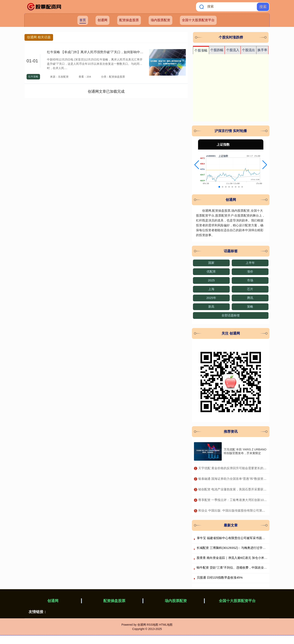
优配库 (211, 271)
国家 (211, 263)
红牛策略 (33, 77)
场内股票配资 (160, 20)
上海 (211, 289)
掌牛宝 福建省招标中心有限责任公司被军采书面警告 (232, 538)
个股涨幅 (201, 50)
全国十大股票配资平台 (198, 20)
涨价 (250, 271)
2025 (211, 280)
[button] (197, 165)
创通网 (102, 20)
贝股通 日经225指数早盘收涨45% (220, 577)
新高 (211, 307)
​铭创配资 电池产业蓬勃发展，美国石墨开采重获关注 (234, 489)
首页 (83, 20)
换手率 (262, 50)
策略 (250, 307)
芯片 (250, 289)
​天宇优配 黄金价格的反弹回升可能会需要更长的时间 (234, 468)
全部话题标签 (231, 315)
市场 (250, 280)
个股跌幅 (217, 50)
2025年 (211, 298)
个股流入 (233, 50)
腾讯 (250, 298)
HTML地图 (166, 625)
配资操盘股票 (129, 20)
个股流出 (248, 50)
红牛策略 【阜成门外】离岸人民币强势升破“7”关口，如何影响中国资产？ (100, 52)
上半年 (250, 263)
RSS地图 (152, 625)
